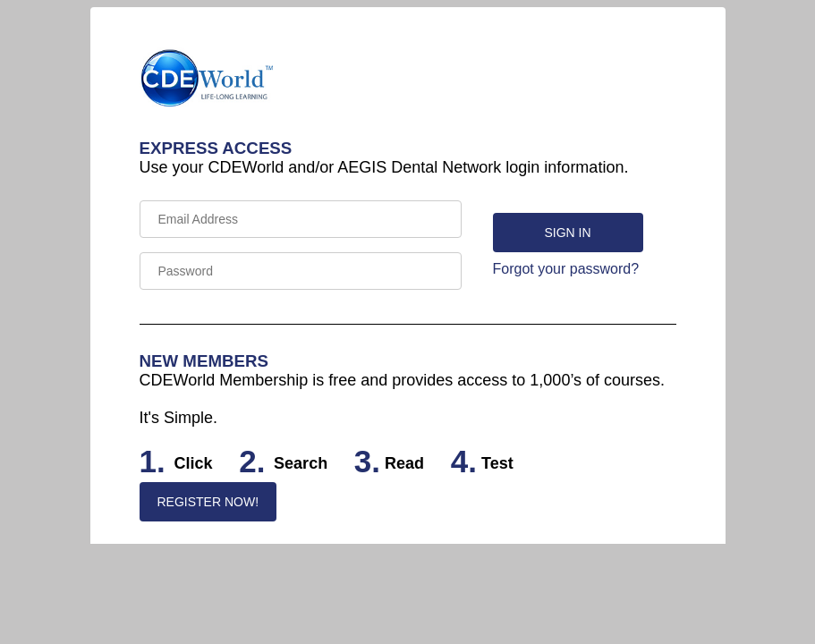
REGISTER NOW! (208, 502)
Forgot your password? (566, 269)
